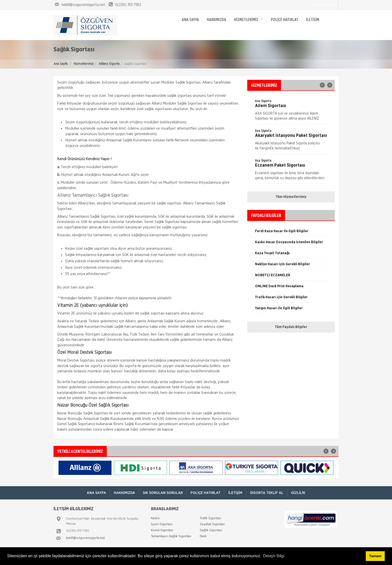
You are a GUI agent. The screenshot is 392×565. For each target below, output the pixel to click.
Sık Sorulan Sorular (163, 493)
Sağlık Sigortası (211, 530)
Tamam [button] (375, 556)
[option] (291, 141)
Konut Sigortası (162, 530)
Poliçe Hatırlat (284, 20)
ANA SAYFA (190, 20)
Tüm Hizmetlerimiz (291, 197)
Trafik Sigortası (210, 518)
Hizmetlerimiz (84, 64)
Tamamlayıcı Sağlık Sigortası (171, 536)
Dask (203, 536)
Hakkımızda (216, 20)
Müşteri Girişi (323, 5)
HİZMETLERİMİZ (248, 20)
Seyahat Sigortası (212, 524)
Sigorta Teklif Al (267, 493)
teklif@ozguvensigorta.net (85, 538)
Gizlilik (298, 493)
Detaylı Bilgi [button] (273, 556)
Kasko (155, 518)
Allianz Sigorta (109, 64)
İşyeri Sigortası (162, 524)
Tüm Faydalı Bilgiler (291, 327)
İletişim (313, 20)
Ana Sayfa (60, 64)
